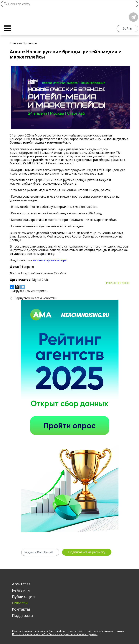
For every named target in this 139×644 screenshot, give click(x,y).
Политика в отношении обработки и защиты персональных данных (55, 634)
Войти (127, 28)
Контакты (21, 609)
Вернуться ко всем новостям (35, 298)
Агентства (21, 584)
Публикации (23, 597)
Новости (20, 603)
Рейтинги (21, 590)
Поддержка (22, 615)
